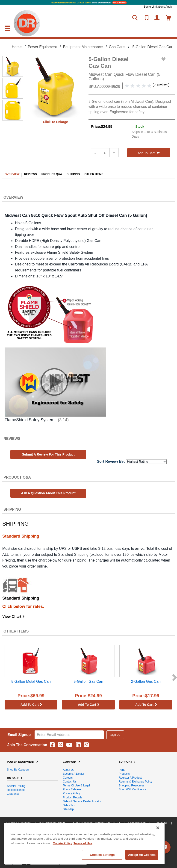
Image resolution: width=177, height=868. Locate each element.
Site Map (68, 809)
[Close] (158, 828)
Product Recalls (73, 797)
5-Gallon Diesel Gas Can (153, 47)
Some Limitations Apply (158, 7)
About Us (69, 770)
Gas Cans (117, 47)
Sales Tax (69, 805)
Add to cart (149, 153)
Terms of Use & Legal (76, 786)
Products (124, 774)
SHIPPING (73, 174)
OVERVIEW (12, 174)
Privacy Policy (72, 793)
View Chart (13, 616)
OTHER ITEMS (94, 174)
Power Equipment (42, 47)
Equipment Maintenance (83, 47)
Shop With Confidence (132, 789)
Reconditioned (16, 790)
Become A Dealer (74, 774)
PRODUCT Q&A (52, 174)
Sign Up (115, 735)
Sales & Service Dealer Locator (82, 801)
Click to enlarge (55, 122)
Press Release (72, 789)
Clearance (13, 794)
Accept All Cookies (142, 855)
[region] (84, 844)
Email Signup (19, 735)
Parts (122, 770)
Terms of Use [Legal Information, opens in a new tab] (83, 843)
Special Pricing (16, 786)
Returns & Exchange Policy (135, 782)
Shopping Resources (131, 786)
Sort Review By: (111, 461)
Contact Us (70, 782)
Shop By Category (18, 770)
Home (17, 47)
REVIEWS (30, 174)
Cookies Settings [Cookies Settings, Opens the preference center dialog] (102, 855)
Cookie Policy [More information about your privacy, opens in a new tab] (63, 843)
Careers (68, 778)
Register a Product (130, 778)
